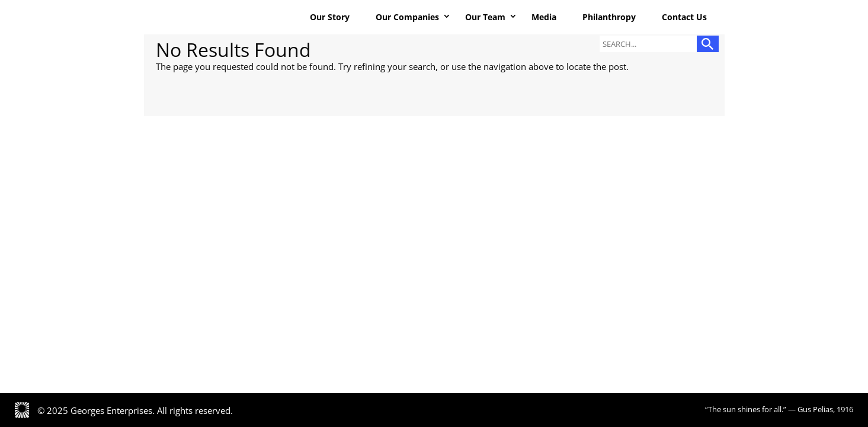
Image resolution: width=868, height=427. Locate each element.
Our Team (485, 17)
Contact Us (684, 17)
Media (544, 17)
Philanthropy (609, 17)
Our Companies (407, 17)
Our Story (330, 17)
